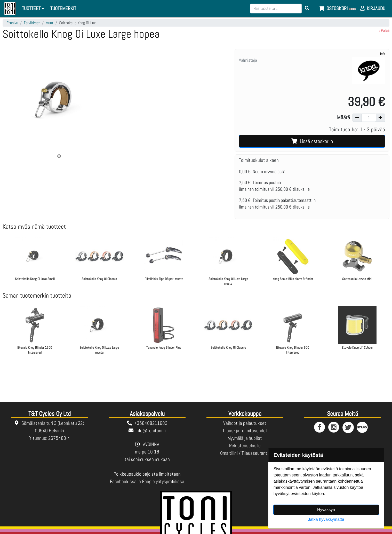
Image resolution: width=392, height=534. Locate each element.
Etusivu (12, 23)
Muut (50, 23)
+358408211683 (151, 423)
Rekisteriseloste (245, 446)
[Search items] (307, 9)
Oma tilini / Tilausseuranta (245, 453)
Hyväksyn (326, 510)
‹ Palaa (384, 30)
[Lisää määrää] (380, 118)
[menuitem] (63, 9)
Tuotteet (34, 8)
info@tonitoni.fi (151, 431)
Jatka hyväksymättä (326, 519)
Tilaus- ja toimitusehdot (245, 431)
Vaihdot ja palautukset (245, 423)
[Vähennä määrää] (357, 118)
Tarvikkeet (32, 23)
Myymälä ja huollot (245, 438)
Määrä (343, 117)
